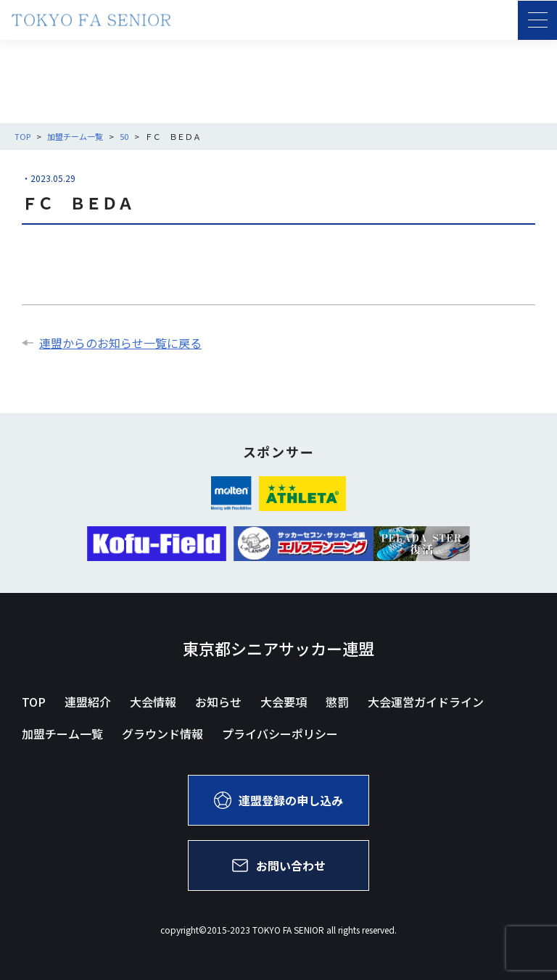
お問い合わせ (278, 865)
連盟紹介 (88, 702)
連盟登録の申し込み (278, 800)
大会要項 (284, 702)
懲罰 (337, 702)
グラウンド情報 (162, 734)
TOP (34, 702)
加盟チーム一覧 (62, 734)
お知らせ (218, 702)
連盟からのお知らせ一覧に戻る (112, 343)
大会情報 (153, 702)
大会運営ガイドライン (426, 702)
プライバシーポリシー (280, 734)
